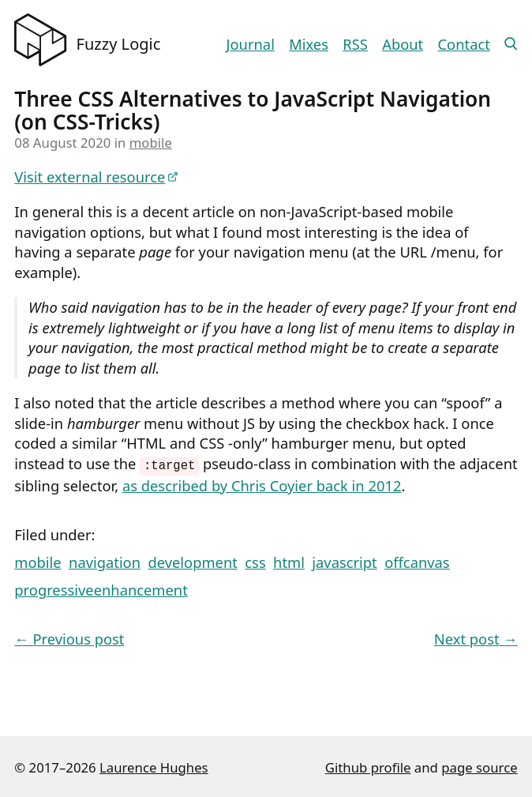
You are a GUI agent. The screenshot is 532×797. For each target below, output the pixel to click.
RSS (355, 44)
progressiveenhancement (101, 588)
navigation (105, 560)
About (403, 44)
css (255, 560)
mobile (151, 143)
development (192, 560)
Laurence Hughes (154, 766)
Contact (464, 44)
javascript (344, 560)
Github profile (368, 766)
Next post (476, 637)
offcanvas (417, 560)
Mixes (309, 44)
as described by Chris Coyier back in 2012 (262, 484)
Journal (251, 44)
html (289, 560)
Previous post (69, 637)
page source (479, 766)
